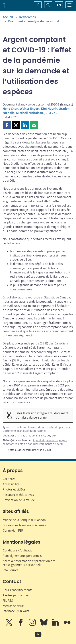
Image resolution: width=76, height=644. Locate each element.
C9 (33, 435)
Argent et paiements (45, 440)
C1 (23, 435)
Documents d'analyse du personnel (34, 21)
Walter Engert (30, 109)
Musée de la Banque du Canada (24, 520)
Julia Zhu (51, 113)
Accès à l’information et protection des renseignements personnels (29, 563)
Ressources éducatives (18, 495)
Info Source (11, 570)
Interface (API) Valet (16, 611)
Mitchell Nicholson (30, 113)
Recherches (27, 17)
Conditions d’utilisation (19, 550)
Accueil (8, 17)
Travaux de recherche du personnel (50, 427)
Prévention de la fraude (19, 500)
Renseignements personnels (22, 556)
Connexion (13, 530)
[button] (7, 125)
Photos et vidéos (14, 489)
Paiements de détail (51, 444)
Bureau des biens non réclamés (24, 525)
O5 (49, 435)
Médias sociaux (13, 606)
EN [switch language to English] (59, 5)
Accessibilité (11, 484)
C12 (28, 435)
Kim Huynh (49, 109)
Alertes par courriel (16, 595)
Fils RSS (8, 601)
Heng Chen (11, 109)
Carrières (9, 479)
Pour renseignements (18, 590)
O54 (54, 435)
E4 (40, 435)
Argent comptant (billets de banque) (35, 442)
